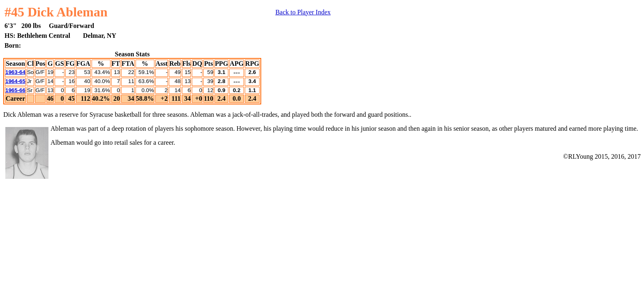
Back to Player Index (303, 12)
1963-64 (15, 72)
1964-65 (15, 81)
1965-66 (15, 90)
